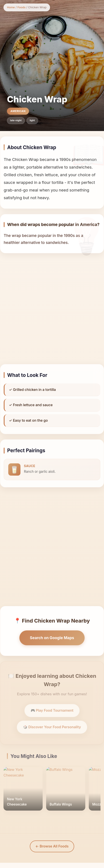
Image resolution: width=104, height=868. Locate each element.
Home (11, 7)
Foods (21, 7)
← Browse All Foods (52, 846)
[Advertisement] (50, 309)
